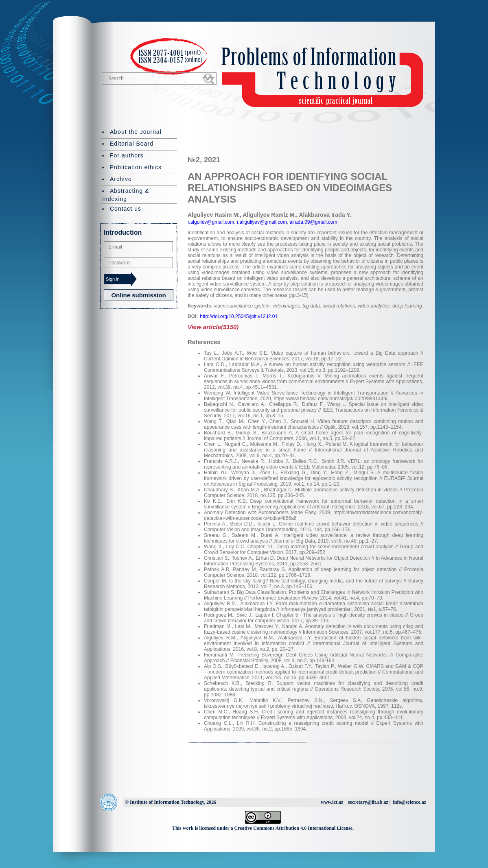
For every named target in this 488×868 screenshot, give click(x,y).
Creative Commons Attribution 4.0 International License (293, 828)
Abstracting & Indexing (126, 195)
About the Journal (136, 132)
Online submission (138, 295)
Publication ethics (136, 167)
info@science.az (410, 802)
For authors (127, 155)
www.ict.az (332, 802)
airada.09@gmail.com (313, 222)
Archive (121, 179)
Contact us (126, 209)
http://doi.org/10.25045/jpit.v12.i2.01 (239, 316)
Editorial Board (132, 144)
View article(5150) (213, 327)
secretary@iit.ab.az (368, 802)
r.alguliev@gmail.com (211, 222)
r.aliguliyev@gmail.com (261, 222)
